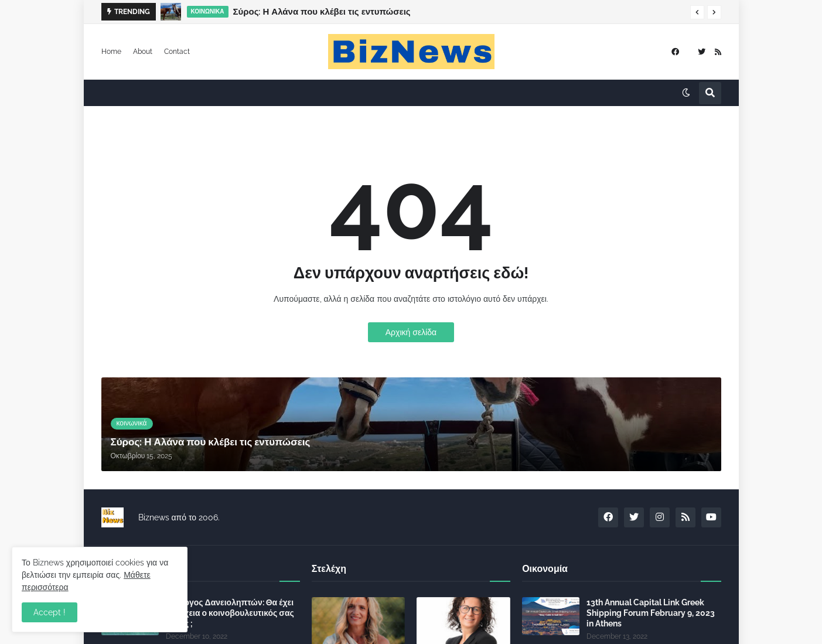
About (143, 52)
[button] (697, 12)
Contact (177, 52)
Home (111, 52)
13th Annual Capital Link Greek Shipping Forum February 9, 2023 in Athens (651, 613)
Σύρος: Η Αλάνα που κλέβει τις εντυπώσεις (322, 12)
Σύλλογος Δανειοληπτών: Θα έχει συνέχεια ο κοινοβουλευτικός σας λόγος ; (230, 613)
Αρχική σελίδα (411, 332)
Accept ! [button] (50, 612)
